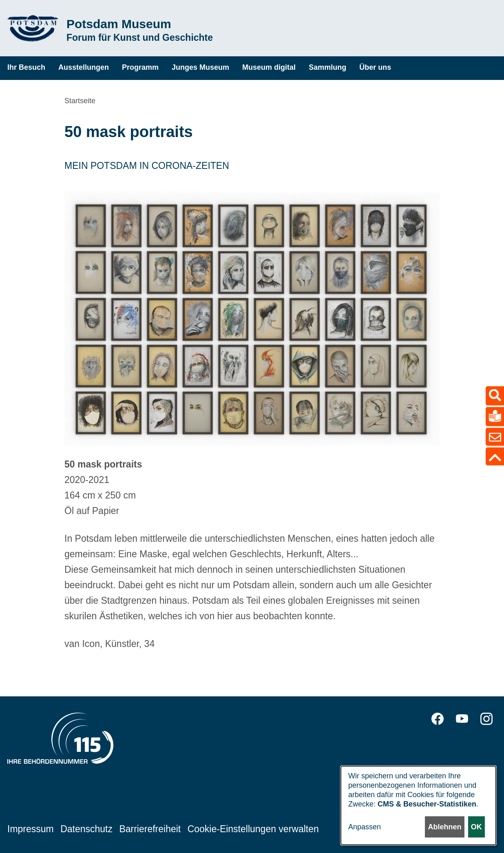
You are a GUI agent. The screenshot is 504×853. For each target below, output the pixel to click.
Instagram (486, 719)
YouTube (462, 719)
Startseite (80, 101)
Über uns (375, 67)
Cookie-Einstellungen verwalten (253, 829)
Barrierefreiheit (150, 829)
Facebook (438, 719)
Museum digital (269, 67)
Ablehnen (444, 827)
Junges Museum (200, 67)
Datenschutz (86, 829)
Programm (140, 67)
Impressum (31, 829)
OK (476, 827)
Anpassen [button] (365, 827)
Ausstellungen (84, 67)
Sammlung (327, 67)
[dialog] (418, 805)
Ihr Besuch (26, 67)
